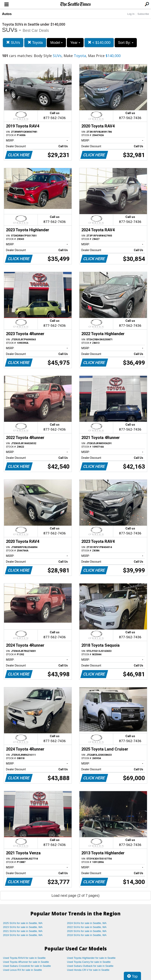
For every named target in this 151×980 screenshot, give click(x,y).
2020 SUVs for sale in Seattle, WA (87, 931)
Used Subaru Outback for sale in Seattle (90, 966)
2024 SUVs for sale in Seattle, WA (87, 923)
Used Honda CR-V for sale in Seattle (88, 970)
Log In (131, 14)
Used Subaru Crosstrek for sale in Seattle (27, 966)
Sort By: (126, 43)
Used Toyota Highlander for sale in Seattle (91, 958)
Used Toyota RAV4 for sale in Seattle (24, 958)
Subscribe (143, 14)
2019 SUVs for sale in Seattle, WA (23, 935)
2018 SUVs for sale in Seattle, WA (87, 935)
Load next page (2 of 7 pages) (75, 896)
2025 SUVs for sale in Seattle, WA (23, 923)
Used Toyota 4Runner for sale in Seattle (26, 962)
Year (75, 43)
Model (56, 43)
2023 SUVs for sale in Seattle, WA (23, 927)
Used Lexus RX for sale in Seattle (22, 970)
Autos (7, 14)
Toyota (35, 43)
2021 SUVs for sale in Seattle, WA (23, 931)
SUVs (13, 43)
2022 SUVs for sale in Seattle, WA (87, 927)
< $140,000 (99, 43)
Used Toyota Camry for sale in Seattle (89, 962)
